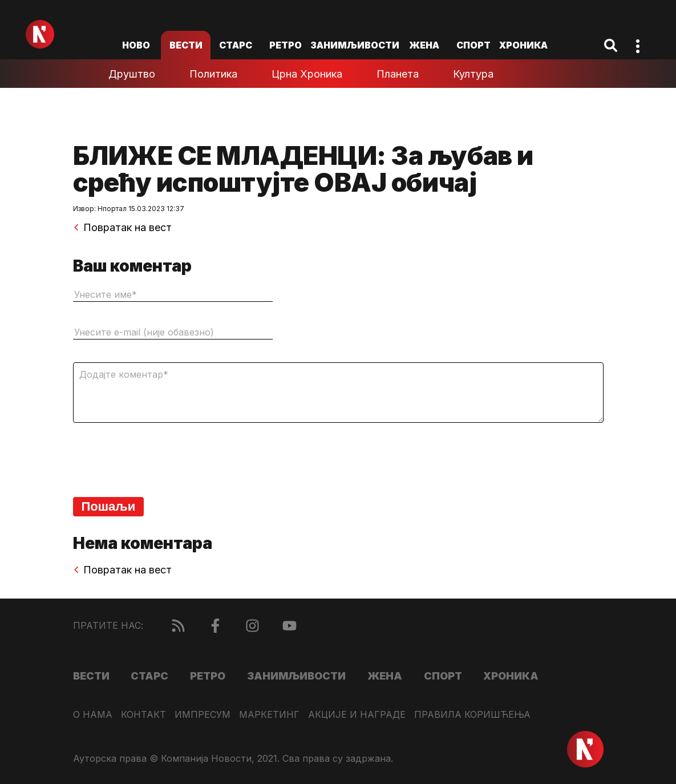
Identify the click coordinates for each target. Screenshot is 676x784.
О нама (93, 715)
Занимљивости (355, 45)
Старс (236, 45)
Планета (398, 74)
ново (136, 45)
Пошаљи (109, 506)
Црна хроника (307, 74)
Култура (473, 74)
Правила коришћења (472, 715)
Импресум (203, 715)
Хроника (523, 45)
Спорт (473, 45)
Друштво (132, 74)
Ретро (286, 45)
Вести (186, 45)
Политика (213, 74)
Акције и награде (357, 715)
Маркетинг (269, 715)
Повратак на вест (122, 228)
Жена (424, 45)
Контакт (143, 715)
